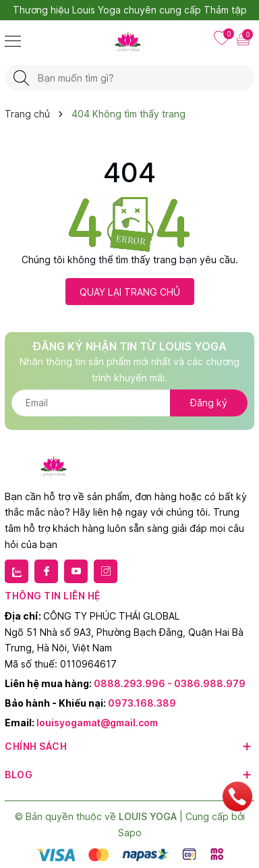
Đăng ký (209, 403)
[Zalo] (17, 571)
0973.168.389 (142, 703)
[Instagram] (106, 571)
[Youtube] (76, 571)
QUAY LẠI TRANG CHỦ (130, 292)
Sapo (130, 833)
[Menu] (13, 40)
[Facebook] (46, 571)
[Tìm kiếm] (21, 78)
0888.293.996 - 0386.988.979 (170, 683)
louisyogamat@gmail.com (97, 723)
